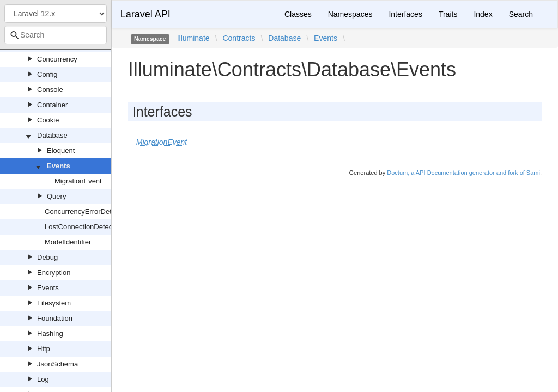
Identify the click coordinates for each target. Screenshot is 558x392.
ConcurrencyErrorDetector (86, 212)
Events (59, 166)
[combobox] (56, 35)
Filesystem (54, 303)
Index (483, 14)
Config (47, 74)
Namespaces (350, 14)
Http (44, 349)
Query (56, 196)
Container (52, 105)
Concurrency (57, 59)
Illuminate (193, 38)
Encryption (54, 272)
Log (43, 379)
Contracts (239, 38)
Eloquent (61, 151)
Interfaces (405, 14)
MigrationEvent (78, 181)
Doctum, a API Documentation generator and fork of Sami (463, 173)
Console (50, 90)
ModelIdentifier (68, 242)
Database (52, 135)
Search (521, 14)
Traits (448, 14)
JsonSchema (57, 364)
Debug (47, 257)
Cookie (48, 120)
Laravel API (145, 14)
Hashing (50, 333)
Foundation (55, 318)
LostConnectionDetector (83, 227)
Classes (298, 14)
